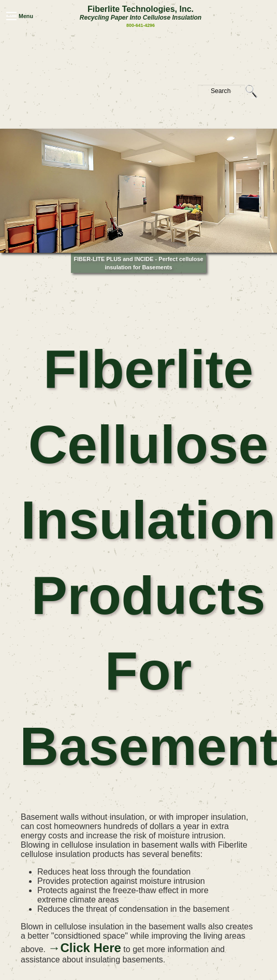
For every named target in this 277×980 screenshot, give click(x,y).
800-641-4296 (141, 25)
